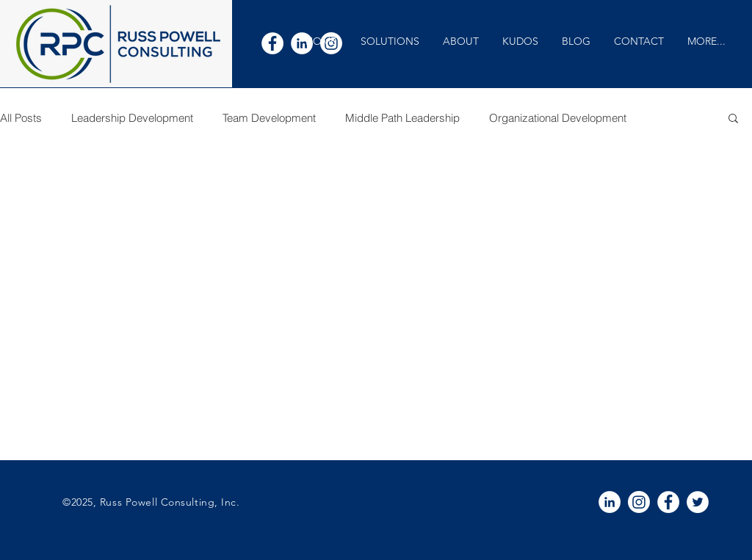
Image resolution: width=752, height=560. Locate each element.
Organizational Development (558, 118)
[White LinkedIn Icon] (610, 502)
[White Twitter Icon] (698, 502)
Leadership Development (132, 118)
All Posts (21, 118)
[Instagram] (639, 502)
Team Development (269, 118)
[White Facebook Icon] (272, 43)
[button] (390, 41)
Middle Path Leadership (402, 118)
